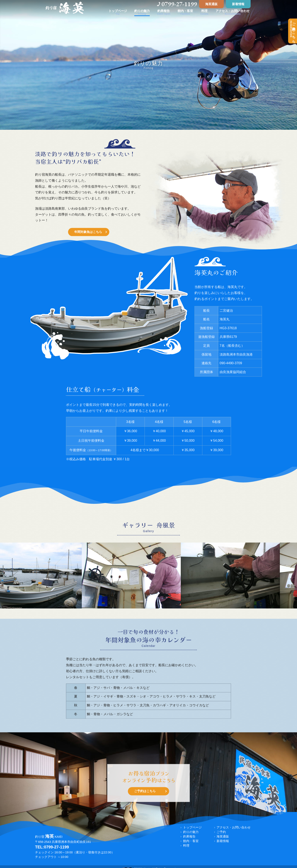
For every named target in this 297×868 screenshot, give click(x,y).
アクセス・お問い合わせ (234, 827)
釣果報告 (189, 836)
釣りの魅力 (191, 832)
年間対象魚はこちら (88, 240)
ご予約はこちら (293, 31)
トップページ (192, 827)
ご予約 (221, 832)
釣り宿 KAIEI (49, 837)
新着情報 (238, 4)
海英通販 (211, 4)
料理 (186, 846)
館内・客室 (191, 841)
